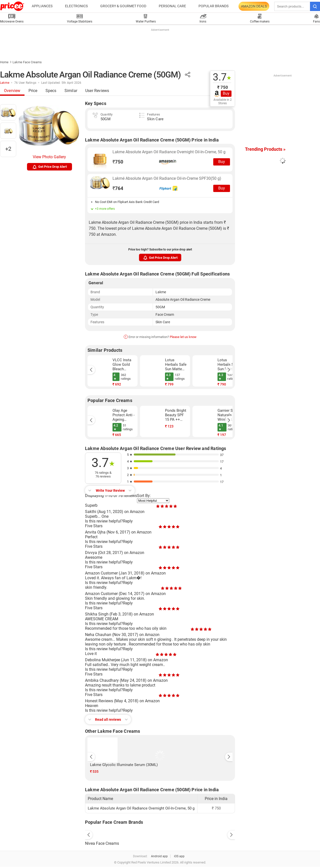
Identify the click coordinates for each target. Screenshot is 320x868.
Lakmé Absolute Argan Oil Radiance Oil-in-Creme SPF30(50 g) (167, 178)
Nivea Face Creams (102, 843)
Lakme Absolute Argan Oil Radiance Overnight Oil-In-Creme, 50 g (169, 152)
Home (4, 62)
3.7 (222, 77)
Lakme (5, 83)
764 (118, 188)
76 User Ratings (25, 83)
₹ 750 (223, 87)
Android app (159, 856)
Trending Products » (265, 149)
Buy (226, 93)
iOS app (179, 856)
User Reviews (97, 91)
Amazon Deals (254, 6)
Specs (51, 91)
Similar (71, 91)
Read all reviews (108, 719)
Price (33, 91)
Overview (12, 91)
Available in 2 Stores (223, 101)
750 (118, 162)
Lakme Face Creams (27, 62)
